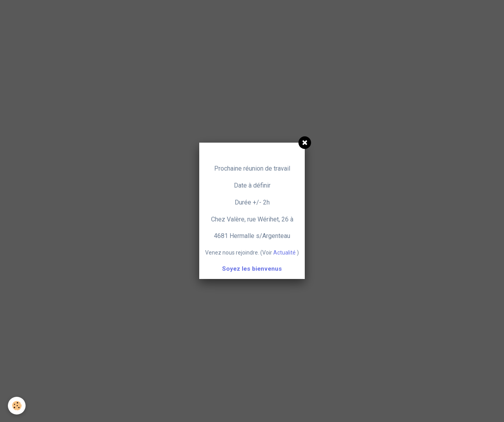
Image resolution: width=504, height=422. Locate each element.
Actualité (284, 253)
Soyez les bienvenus (252, 269)
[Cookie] (17, 406)
